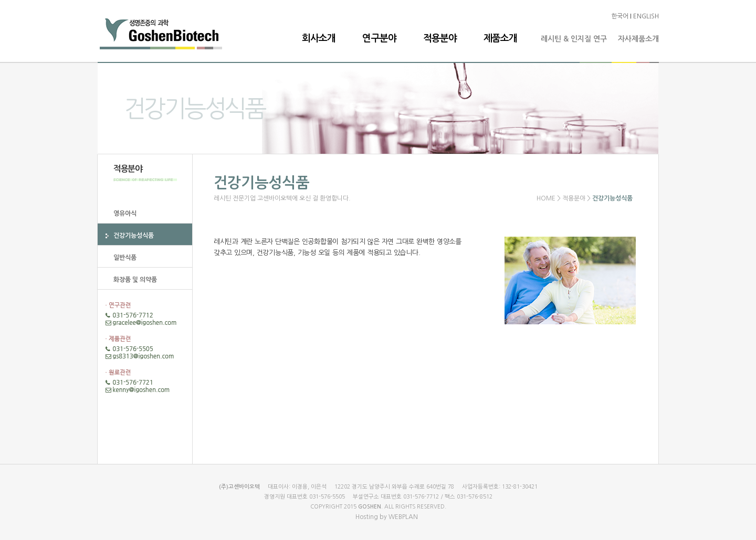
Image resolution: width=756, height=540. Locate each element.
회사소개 (319, 38)
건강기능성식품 (134, 236)
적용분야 (440, 38)
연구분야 (379, 38)
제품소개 (500, 38)
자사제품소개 (638, 39)
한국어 (620, 16)
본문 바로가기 (0, 0)
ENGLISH (646, 16)
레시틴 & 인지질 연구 (574, 39)
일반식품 (125, 258)
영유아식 (125, 214)
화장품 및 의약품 (135, 280)
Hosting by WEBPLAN (387, 517)
